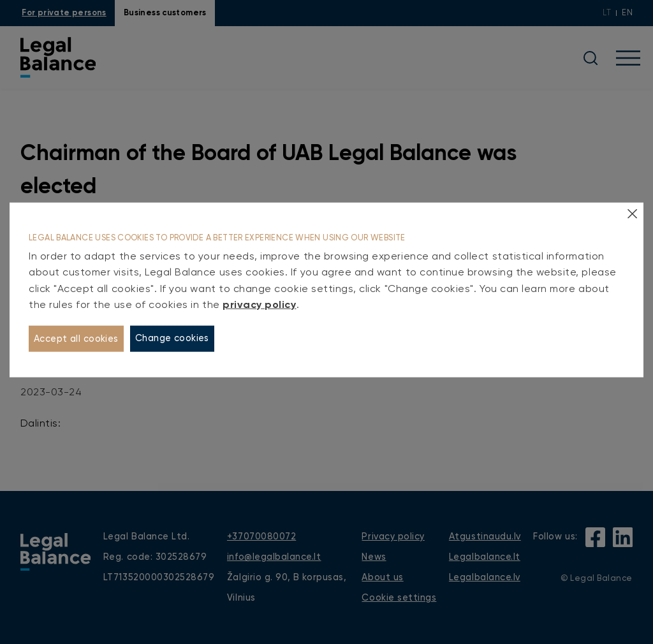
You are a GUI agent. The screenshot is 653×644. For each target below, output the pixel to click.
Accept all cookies (76, 339)
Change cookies (172, 338)
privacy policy (259, 304)
